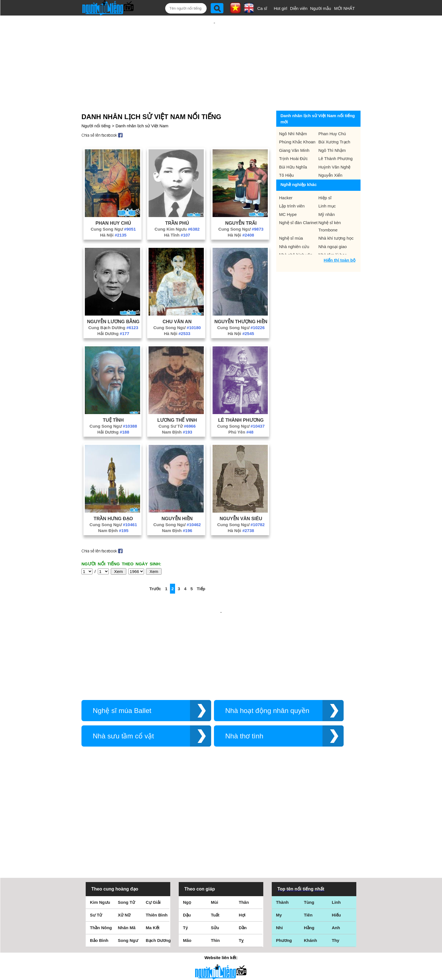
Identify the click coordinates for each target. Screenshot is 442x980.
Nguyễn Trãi (241, 205)
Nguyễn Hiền (177, 500)
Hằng (309, 849)
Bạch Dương (158, 861)
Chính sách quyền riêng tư (221, 949)
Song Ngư (128, 861)
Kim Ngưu (100, 823)
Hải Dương (113, 315)
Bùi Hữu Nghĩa (293, 149)
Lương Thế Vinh (177, 402)
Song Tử (126, 823)
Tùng (309, 823)
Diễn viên (299, 8)
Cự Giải (153, 823)
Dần (243, 849)
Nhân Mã (127, 849)
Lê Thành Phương (241, 402)
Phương (284, 861)
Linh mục (327, 188)
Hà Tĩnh (177, 217)
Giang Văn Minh (294, 132)
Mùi (215, 823)
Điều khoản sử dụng (221, 919)
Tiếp (201, 570)
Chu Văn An (177, 303)
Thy (336, 861)
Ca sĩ (262, 8)
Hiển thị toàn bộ (340, 242)
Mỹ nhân (327, 196)
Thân (244, 823)
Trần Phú (177, 205)
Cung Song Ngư (113, 211)
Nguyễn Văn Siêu (241, 500)
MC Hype (288, 196)
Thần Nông (101, 849)
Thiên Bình (157, 836)
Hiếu (336, 836)
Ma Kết (153, 849)
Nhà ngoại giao (333, 228)
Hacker (286, 179)
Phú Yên (241, 414)
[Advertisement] (214, 53)
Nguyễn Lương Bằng (113, 303)
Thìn (215, 861)
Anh (336, 849)
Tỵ (241, 861)
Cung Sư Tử (177, 408)
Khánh (310, 861)
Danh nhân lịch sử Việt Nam (142, 107)
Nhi (279, 849)
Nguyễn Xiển (331, 157)
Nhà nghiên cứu (294, 228)
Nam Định (177, 414)
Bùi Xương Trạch (334, 123)
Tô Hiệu (286, 157)
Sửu (215, 849)
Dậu (187, 836)
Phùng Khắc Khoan (297, 123)
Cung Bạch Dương (113, 309)
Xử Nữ (124, 836)
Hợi (242, 836)
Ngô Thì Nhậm (332, 132)
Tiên (308, 836)
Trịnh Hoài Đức (293, 140)
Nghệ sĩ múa (291, 220)
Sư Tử (96, 836)
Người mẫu (321, 8)
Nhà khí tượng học (336, 220)
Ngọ (187, 823)
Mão (187, 861)
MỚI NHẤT (344, 8)
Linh (336, 823)
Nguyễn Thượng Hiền (241, 303)
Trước (155, 570)
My (279, 836)
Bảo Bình (99, 861)
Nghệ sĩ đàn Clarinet (298, 204)
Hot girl (280, 8)
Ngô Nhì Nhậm (293, 115)
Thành (282, 823)
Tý (185, 849)
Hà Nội (113, 217)
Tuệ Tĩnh (113, 402)
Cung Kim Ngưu (177, 211)
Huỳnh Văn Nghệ (335, 149)
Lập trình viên (292, 188)
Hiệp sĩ (325, 179)
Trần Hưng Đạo (113, 500)
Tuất (215, 836)
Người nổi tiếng (96, 107)
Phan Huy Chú (113, 205)
